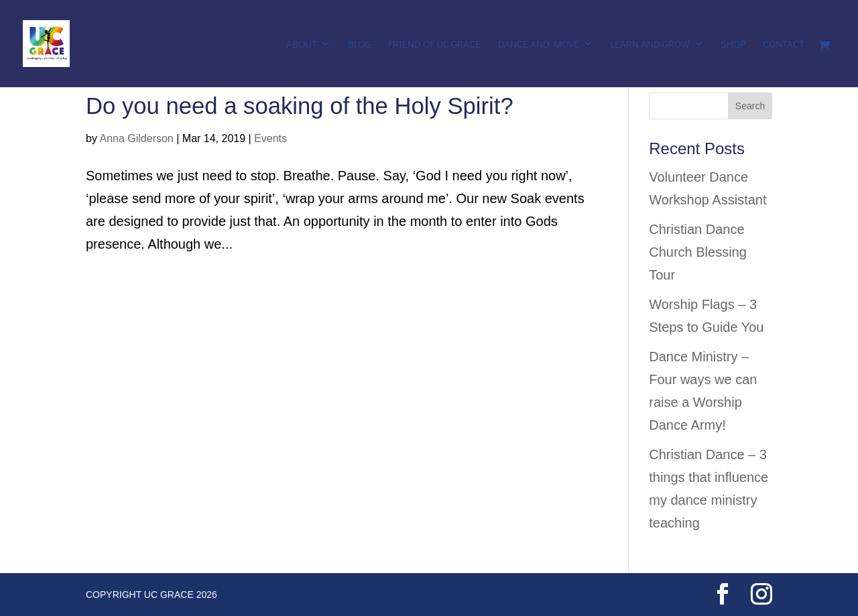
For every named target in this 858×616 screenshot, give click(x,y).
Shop (733, 45)
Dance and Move (539, 45)
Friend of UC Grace (434, 45)
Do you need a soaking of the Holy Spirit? (300, 106)
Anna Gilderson (136, 138)
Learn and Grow (650, 45)
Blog (359, 45)
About (302, 45)
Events (270, 138)
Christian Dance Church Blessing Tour (698, 252)
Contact (784, 45)
